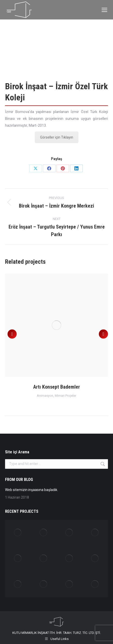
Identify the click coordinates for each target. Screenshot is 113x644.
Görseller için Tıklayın (57, 137)
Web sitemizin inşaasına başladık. (32, 490)
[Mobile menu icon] (104, 10)
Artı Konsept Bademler (57, 387)
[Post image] (56, 325)
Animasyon (45, 396)
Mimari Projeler (65, 396)
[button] (12, 334)
